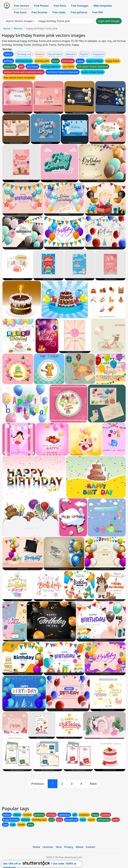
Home (7, 28)
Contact (91, 847)
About (79, 847)
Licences (48, 847)
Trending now (24, 54)
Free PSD (98, 12)
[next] (93, 784)
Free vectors (21, 6)
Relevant (71, 54)
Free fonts (60, 6)
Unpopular (98, 54)
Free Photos (41, 6)
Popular (84, 54)
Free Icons (20, 12)
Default (8, 54)
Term (59, 847)
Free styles (59, 12)
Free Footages (80, 6)
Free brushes (40, 12)
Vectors (18, 28)
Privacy (69, 847)
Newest (40, 54)
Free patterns (79, 12)
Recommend (55, 54)
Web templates (103, 6)
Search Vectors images (19, 21)
